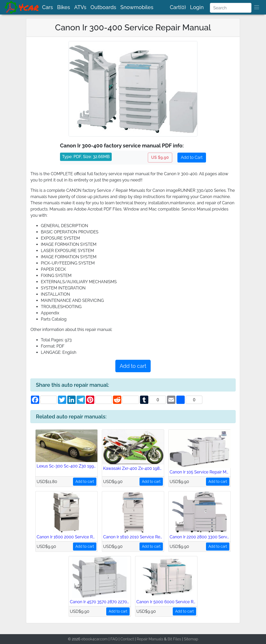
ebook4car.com (94, 639)
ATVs (80, 7)
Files (177, 639)
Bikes (64, 7)
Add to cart (133, 366)
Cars (48, 7)
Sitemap (191, 639)
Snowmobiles (137, 7)
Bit (170, 639)
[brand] (22, 7)
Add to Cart (192, 157)
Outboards (103, 7)
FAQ (114, 639)
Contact (127, 639)
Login (197, 7)
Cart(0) (178, 7)
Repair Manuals (150, 639)
